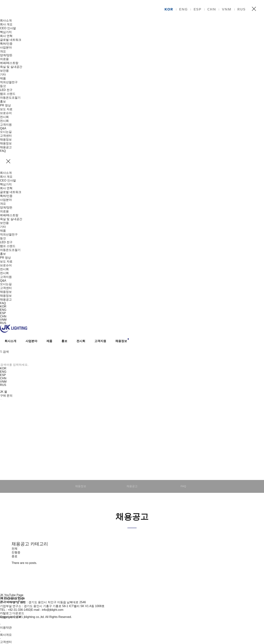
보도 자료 (6, 109)
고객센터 (6, 136)
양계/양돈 (6, 55)
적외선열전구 (9, 82)
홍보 (3, 101)
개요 (3, 51)
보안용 (4, 71)
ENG (183, 9)
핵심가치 (6, 32)
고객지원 (6, 125)
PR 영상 (5, 105)
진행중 (16, 552)
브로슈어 (6, 113)
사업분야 (6, 47)
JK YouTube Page (12, 595)
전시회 (4, 117)
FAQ (3, 151)
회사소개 (6, 20)
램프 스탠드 (8, 94)
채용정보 (6, 140)
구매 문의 (6, 396)
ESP (198, 9)
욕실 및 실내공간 (11, 67)
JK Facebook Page (12, 598)
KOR (169, 9)
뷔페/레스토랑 (9, 63)
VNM (227, 9)
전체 (14, 549)
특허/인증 (6, 44)
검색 (4, 352)
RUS (242, 9)
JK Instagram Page (12, 602)
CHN (212, 9)
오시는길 (6, 132)
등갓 (3, 86)
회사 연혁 (6, 36)
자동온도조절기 (10, 98)
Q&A (3, 128)
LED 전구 (6, 90)
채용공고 (6, 147)
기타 (3, 74)
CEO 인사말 (8, 28)
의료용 (4, 59)
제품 (3, 78)
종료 (14, 556)
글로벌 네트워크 (11, 40)
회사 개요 (6, 24)
